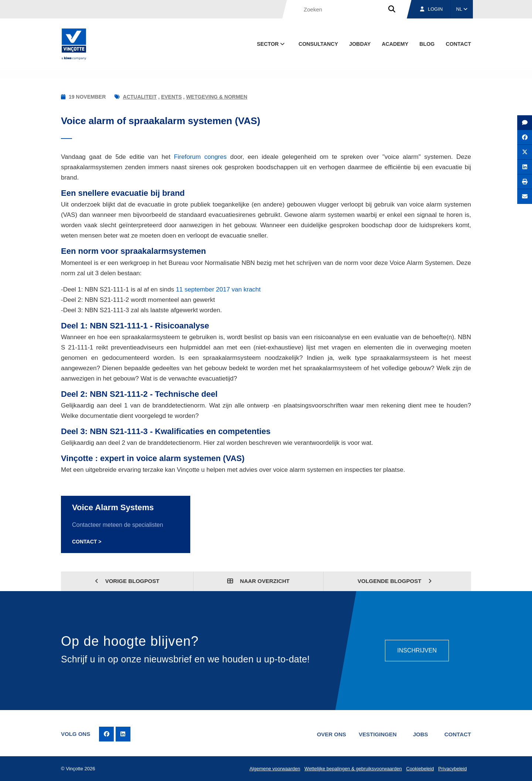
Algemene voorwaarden (275, 769)
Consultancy (318, 44)
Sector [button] (271, 44)
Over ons (332, 734)
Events (171, 97)
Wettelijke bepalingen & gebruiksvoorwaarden (353, 769)
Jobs (421, 734)
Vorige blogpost (127, 581)
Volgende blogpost (395, 581)
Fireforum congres (200, 157)
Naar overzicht (258, 581)
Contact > (87, 542)
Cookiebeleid (420, 769)
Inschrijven (417, 650)
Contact (458, 44)
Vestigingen (378, 734)
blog (427, 44)
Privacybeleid (452, 769)
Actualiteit (140, 97)
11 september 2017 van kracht (218, 289)
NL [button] (462, 9)
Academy (395, 44)
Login (431, 9)
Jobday (360, 44)
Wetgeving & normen (217, 97)
